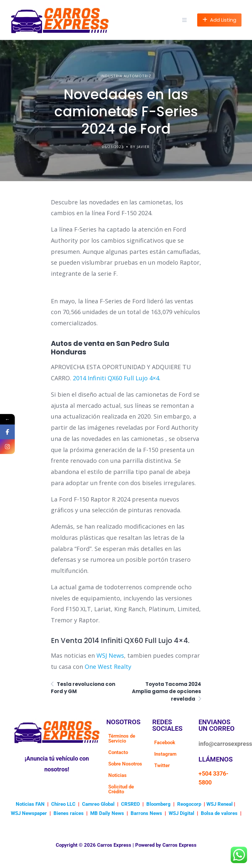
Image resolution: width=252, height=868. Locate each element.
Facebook (165, 743)
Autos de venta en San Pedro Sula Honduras (110, 348)
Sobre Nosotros (125, 764)
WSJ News (110, 655)
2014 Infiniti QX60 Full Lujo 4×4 (116, 378)
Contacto (118, 752)
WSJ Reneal (220, 804)
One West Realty (108, 667)
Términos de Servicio (122, 738)
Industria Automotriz (126, 76)
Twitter (162, 765)
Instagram (165, 754)
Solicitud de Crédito (121, 789)
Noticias (117, 775)
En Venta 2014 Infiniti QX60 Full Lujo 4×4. (120, 641)
